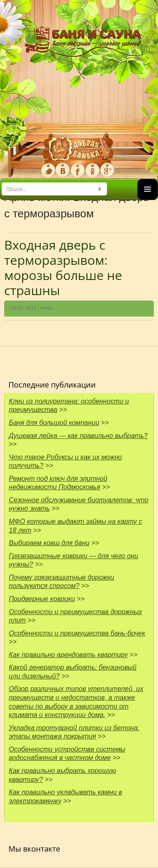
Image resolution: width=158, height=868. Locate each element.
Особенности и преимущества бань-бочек (77, 633)
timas (47, 308)
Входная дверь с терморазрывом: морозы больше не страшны (63, 268)
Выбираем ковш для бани (49, 543)
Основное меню (147, 199)
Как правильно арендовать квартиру (68, 655)
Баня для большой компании (54, 423)
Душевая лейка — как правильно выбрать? (78, 436)
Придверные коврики (42, 599)
